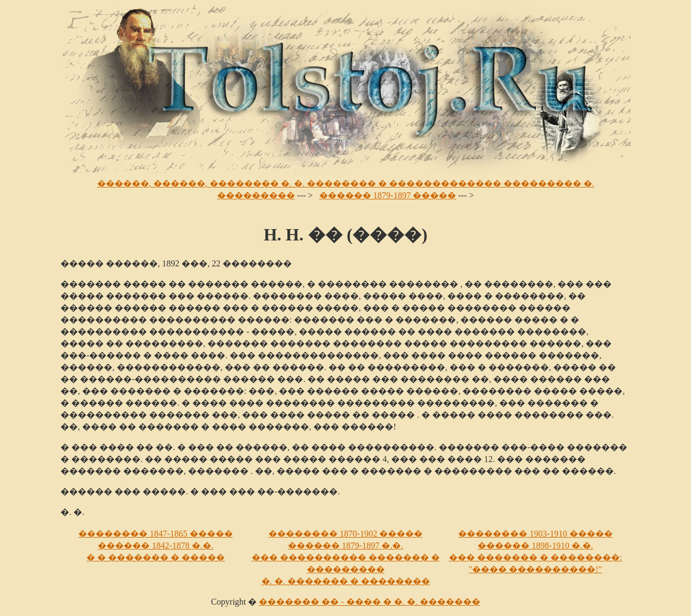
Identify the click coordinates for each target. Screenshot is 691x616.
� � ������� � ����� (156, 557)
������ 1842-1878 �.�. (155, 545)
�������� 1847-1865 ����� (155, 534)
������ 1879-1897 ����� (388, 195)
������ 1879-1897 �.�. (345, 545)
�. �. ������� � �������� (346, 581)
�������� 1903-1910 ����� (535, 534)
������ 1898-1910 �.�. (535, 545)
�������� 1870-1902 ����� (345, 534)
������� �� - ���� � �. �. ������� (369, 602)
